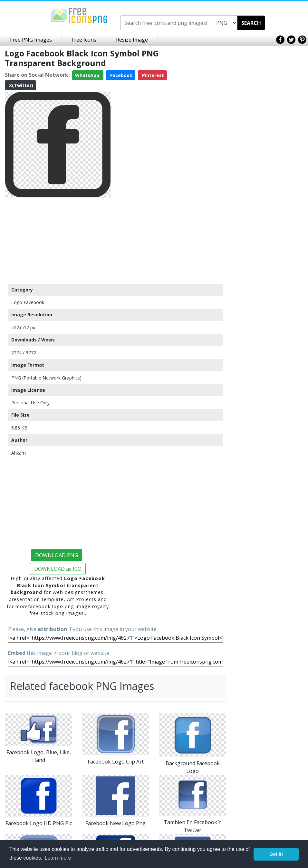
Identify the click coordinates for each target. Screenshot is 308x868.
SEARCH (251, 23)
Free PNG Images (31, 40)
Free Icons (84, 40)
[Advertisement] (58, 241)
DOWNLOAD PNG (57, 555)
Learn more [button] (58, 858)
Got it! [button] (276, 854)
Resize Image (132, 40)
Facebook (121, 75)
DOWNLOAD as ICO (58, 569)
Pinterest (152, 75)
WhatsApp (88, 75)
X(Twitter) (20, 85)
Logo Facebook (28, 302)
